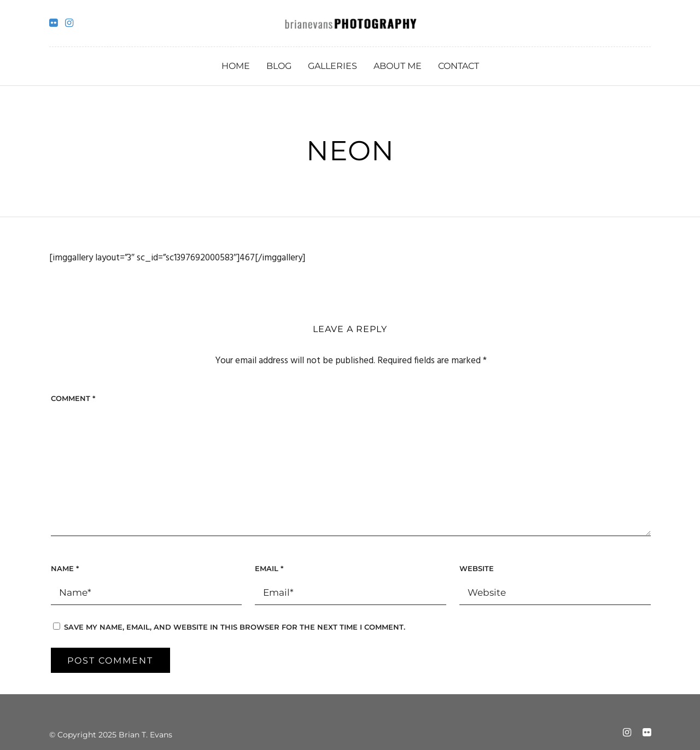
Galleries (332, 66)
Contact (459, 66)
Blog (279, 66)
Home (236, 66)
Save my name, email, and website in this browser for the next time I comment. (235, 627)
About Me (398, 66)
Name (65, 568)
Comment (73, 398)
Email (269, 568)
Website (477, 568)
